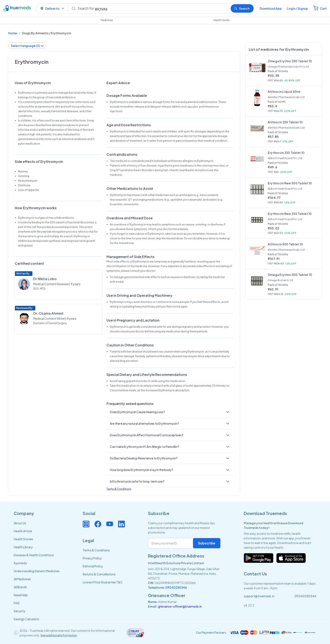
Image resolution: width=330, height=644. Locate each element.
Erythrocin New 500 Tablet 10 (290, 183)
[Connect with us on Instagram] (86, 524)
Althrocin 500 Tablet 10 (285, 244)
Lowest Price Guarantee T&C (103, 582)
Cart (323, 8)
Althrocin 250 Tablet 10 (285, 122)
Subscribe (207, 543)
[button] (170, 412)
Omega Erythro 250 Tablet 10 (290, 61)
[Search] (152, 8)
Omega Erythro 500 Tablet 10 (290, 275)
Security (19, 611)
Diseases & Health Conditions (34, 555)
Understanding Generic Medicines (37, 571)
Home (13, 33)
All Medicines (22, 579)
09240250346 (176, 587)
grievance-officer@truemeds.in (180, 606)
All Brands (20, 587)
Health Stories (23, 539)
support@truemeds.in (259, 596)
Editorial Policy (93, 566)
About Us (20, 523)
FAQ (17, 603)
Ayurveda (20, 563)
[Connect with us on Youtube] (110, 524)
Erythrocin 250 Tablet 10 (286, 153)
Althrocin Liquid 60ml (284, 92)
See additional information (59, 635)
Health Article (23, 531)
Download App (271, 8)
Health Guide (221, 20)
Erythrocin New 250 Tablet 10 (290, 214)
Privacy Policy (92, 558)
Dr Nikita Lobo (45, 279)
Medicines (107, 20)
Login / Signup (297, 8)
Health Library (23, 547)
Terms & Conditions (119, 489)
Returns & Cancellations (99, 574)
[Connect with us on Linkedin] (121, 524)
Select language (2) (27, 46)
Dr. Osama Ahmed (48, 313)
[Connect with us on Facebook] (98, 524)
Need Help (21, 595)
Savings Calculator (27, 619)
